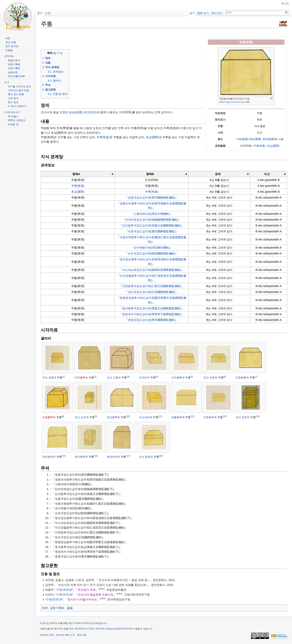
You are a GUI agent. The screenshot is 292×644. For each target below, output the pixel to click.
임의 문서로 (12, 46)
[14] (258, 416)
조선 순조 (80, 417)
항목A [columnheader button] (76, 174)
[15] (63, 456)
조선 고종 (113, 378)
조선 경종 (48, 378)
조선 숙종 (209, 378)
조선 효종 (145, 457)
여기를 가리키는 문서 (20, 87)
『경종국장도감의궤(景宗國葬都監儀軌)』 (152, 198)
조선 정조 (241, 417)
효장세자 (112, 457)
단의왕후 (80, 378)
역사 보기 (217, 13)
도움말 (9, 50)
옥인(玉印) (90, 112)
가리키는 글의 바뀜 (18, 90)
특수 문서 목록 (16, 94)
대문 (8, 38)
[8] (63, 416)
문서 (40, 13)
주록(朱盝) (260, 146)
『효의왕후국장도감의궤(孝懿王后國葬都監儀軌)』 (152, 308)
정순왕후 (112, 417)
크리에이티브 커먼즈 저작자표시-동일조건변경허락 (100, 629)
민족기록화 (14, 68)
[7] (256, 377)
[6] (225, 377)
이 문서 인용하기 (17, 106)
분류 (45, 608)
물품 (70, 608)
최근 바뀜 (11, 42)
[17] (128, 456)
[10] (128, 416)
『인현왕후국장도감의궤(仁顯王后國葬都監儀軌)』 (152, 286)
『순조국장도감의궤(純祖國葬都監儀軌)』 (152, 253)
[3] (128, 377)
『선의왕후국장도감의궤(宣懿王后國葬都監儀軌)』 (152, 225)
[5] (192, 377)
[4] (157, 377)
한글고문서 (14, 60)
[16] (96, 456)
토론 (48, 13)
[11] (160, 416)
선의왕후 (177, 378)
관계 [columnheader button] (218, 174)
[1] (63, 377)
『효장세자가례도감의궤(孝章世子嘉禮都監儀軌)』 (152, 314)
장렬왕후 (177, 417)
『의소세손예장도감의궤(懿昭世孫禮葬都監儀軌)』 (152, 270)
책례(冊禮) (255, 139)
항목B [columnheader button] (150, 174)
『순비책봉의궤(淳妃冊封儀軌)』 (152, 248)
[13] (224, 416)
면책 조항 (82, 635)
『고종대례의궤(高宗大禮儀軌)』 (152, 214)
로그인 (285, 3)
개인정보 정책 (47, 635)
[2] (95, 377)
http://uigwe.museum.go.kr (233, 102)
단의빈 (143, 378)
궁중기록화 (57, 608)
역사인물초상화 (16, 76)
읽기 (192, 13)
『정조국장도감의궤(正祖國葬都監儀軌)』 (152, 292)
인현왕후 (241, 378)
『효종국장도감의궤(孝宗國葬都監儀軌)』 (152, 320)
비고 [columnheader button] (267, 174)
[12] (192, 416)
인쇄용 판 (13, 124)
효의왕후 (80, 457)
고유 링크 (13, 98)
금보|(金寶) (76, 112)
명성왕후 (48, 457)
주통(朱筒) (63, 590)
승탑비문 (13, 72)
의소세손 (144, 417)
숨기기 (58, 53)
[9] (96, 416)
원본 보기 (203, 13)
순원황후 (48, 417)
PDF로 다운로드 (17, 120)
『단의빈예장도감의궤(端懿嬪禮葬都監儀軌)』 (152, 220)
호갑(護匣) (273, 146)
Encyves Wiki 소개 (65, 635)
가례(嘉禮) (242, 139)
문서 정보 (13, 102)
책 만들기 (13, 116)
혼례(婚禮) (269, 139)
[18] (161, 456)
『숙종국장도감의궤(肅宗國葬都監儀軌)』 (152, 231)
